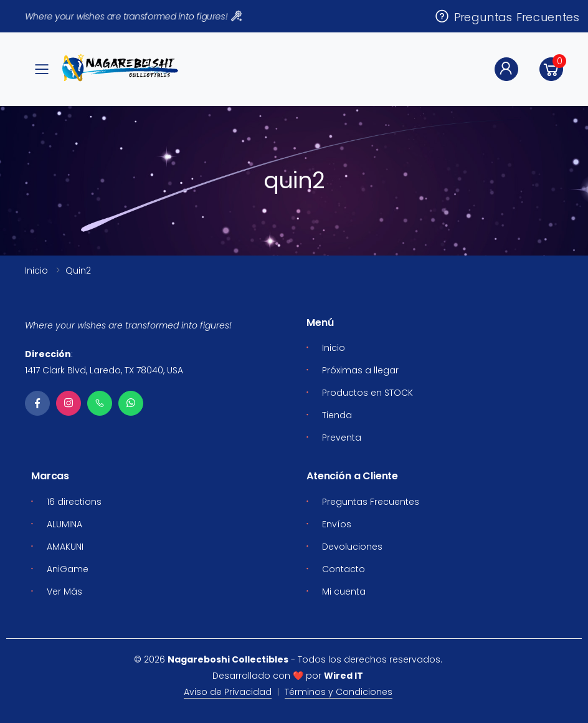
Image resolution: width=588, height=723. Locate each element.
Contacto (344, 569)
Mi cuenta (344, 591)
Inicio (36, 271)
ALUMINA (64, 524)
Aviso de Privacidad (228, 692)
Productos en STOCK (367, 393)
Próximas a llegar (360, 370)
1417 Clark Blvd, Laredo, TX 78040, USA (104, 370)
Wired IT (344, 676)
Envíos (337, 524)
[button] (551, 69)
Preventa (342, 438)
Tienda (337, 415)
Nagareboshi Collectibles (228, 659)
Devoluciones (352, 547)
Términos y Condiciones (339, 692)
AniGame (68, 569)
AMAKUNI (65, 547)
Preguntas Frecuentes (507, 16)
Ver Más (64, 591)
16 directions (74, 502)
